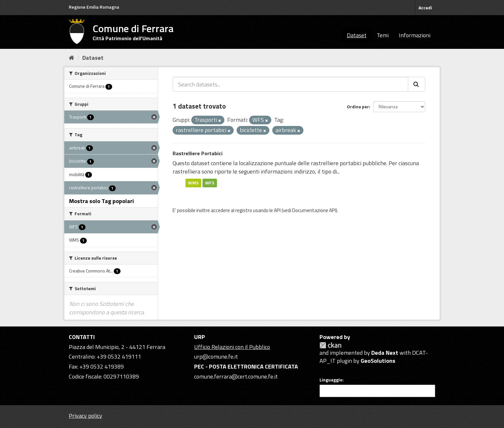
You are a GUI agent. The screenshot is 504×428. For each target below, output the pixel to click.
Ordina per (358, 107)
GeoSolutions (378, 361)
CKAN (330, 345)
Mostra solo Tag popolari (102, 201)
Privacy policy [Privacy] (85, 416)
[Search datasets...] (290, 84)
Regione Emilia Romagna (94, 7)
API (277, 210)
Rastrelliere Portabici (198, 153)
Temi (383, 35)
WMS (193, 183)
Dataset (357, 35)
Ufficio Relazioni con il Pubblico (232, 347)
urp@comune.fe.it (216, 357)
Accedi (425, 8)
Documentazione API (314, 210)
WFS (210, 183)
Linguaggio (331, 380)
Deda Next (385, 353)
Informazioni (415, 35)
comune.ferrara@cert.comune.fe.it (236, 376)
